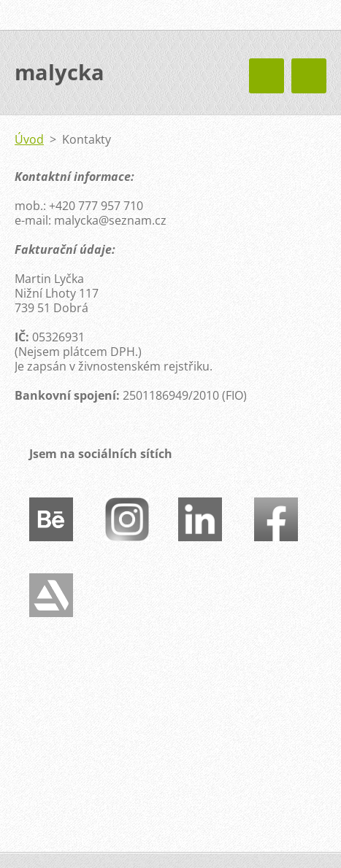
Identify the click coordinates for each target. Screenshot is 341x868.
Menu (309, 76)
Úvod (29, 139)
